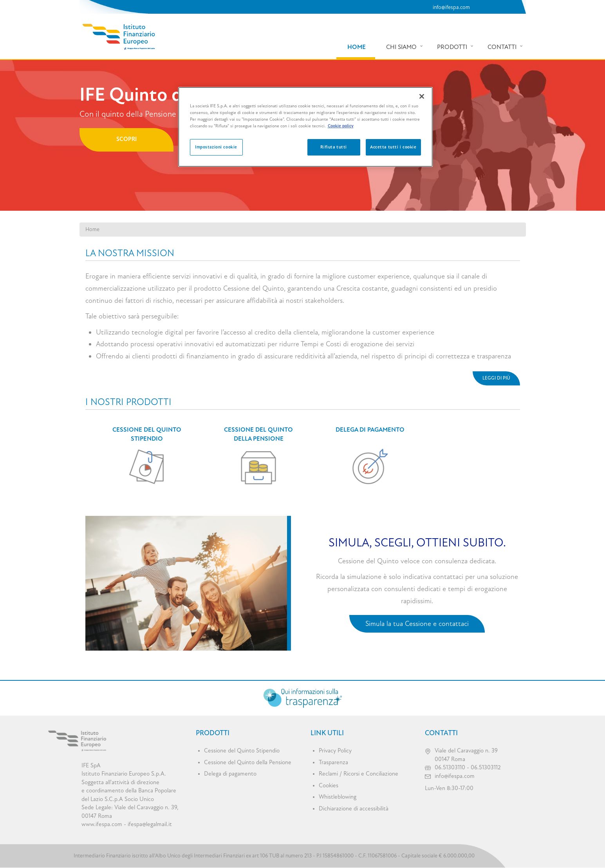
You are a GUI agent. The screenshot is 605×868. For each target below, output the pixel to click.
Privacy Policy (335, 751)
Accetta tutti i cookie (393, 147)
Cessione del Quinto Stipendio (242, 751)
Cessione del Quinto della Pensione (248, 762)
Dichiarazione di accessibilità (354, 809)
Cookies (329, 786)
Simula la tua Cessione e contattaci (417, 624)
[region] (305, 127)
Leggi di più (496, 378)
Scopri (126, 139)
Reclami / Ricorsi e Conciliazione (358, 774)
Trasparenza (333, 762)
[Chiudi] (422, 96)
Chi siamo (401, 47)
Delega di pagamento (370, 430)
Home (357, 47)
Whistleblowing (338, 797)
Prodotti (452, 47)
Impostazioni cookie (216, 147)
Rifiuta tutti (333, 147)
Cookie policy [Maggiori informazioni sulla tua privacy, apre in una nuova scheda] (341, 126)
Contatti (502, 47)
